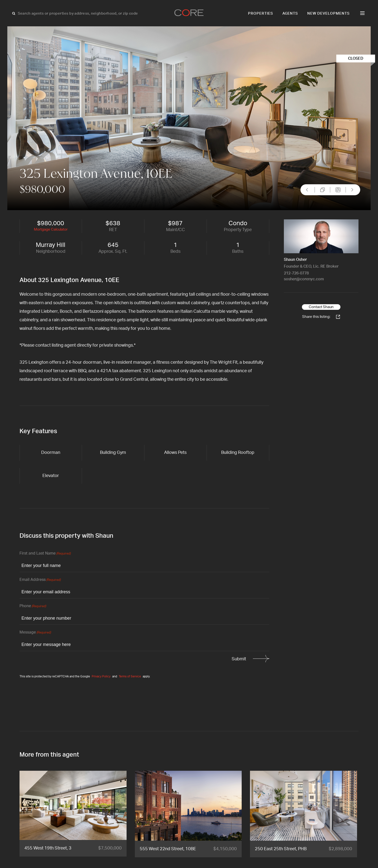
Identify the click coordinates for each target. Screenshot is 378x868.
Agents (290, 14)
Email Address (40, 580)
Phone (33, 606)
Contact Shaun (321, 307)
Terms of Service (130, 676)
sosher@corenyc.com (304, 279)
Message (35, 633)
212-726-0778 (296, 273)
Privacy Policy (101, 676)
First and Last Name (45, 554)
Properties (261, 14)
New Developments (328, 14)
